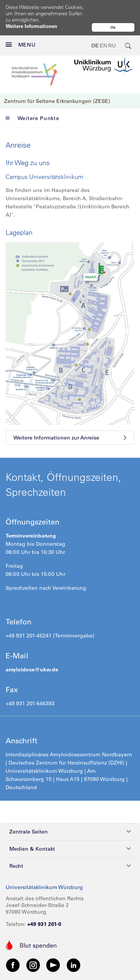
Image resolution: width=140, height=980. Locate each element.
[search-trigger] (128, 45)
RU (112, 45)
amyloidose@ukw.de (32, 669)
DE (95, 45)
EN (103, 45)
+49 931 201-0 (44, 924)
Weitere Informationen (31, 26)
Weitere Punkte (32, 118)
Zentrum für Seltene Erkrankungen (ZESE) (57, 101)
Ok (113, 27)
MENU (21, 45)
